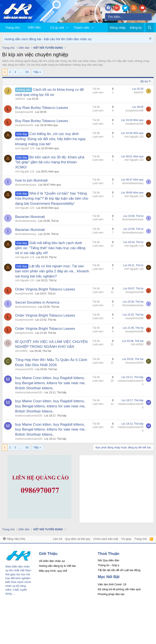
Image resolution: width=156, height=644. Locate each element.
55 (27, 72)
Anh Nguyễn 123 (25, 148)
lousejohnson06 (24, 112)
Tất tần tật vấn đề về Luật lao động (119, 570)
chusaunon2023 (24, 369)
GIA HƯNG (21, 351)
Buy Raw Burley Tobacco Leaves (42, 108)
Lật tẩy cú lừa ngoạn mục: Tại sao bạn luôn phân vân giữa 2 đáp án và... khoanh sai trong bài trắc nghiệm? (52, 271)
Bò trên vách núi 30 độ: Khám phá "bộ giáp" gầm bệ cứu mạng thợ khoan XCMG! (50, 162)
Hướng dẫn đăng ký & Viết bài (57, 566)
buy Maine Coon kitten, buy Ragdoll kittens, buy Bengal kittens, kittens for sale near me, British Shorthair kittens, (50, 383)
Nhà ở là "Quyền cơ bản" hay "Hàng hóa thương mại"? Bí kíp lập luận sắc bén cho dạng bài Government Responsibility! (52, 198)
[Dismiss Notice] (150, 39)
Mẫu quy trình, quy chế (53, 571)
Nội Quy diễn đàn (108, 560)
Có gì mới (57, 28)
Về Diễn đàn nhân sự (52, 561)
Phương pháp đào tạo (111, 594)
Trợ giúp (126, 539)
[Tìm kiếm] (128, 17)
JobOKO (20, 99)
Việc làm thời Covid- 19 (112, 584)
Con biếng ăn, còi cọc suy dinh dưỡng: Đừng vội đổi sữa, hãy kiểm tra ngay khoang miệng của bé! (50, 139)
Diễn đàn (34, 27)
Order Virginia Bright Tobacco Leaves (45, 289)
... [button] (21, 72)
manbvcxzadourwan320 (29, 392)
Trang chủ (12, 28)
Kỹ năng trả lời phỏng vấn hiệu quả (119, 589)
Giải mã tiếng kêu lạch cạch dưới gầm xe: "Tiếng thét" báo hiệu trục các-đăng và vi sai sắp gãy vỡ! (50, 248)
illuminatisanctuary (26, 185)
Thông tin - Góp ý (108, 565)
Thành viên (82, 28)
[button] (67, 28)
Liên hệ (57, 539)
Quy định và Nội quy (78, 539)
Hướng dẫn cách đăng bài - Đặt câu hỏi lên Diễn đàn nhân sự (48, 39)
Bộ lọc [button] (144, 81)
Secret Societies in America (37, 302)
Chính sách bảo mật (106, 539)
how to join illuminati (31, 180)
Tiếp (36, 72)
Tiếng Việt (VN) (14, 539)
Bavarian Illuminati (30, 217)
